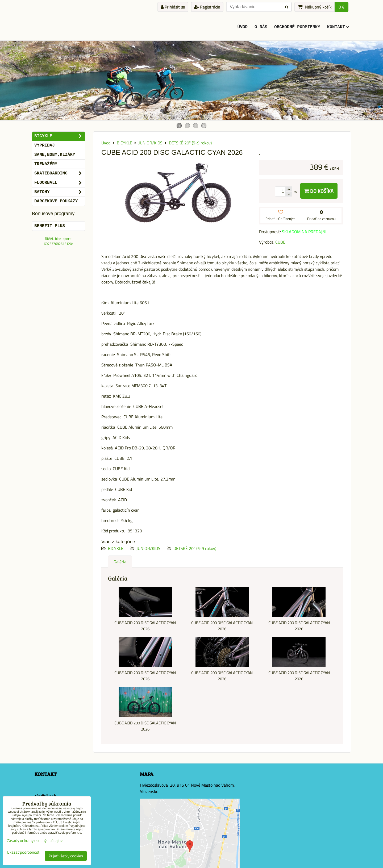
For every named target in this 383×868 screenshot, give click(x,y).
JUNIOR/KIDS (148, 548)
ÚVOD (243, 27)
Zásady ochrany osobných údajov (35, 840)
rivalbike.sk (45, 795)
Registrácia (207, 7)
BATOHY (60, 192)
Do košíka (319, 191)
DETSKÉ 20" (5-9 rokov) (195, 548)
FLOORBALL (60, 183)
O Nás (261, 27)
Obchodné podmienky (297, 27)
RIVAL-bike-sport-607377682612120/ (59, 241)
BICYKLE (116, 548)
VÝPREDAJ (45, 145)
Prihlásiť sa (173, 7)
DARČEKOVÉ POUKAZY (56, 201)
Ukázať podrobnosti (24, 852)
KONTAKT (338, 27)
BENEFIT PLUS (50, 226)
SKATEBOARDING (60, 173)
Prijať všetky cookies (66, 856)
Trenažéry (46, 164)
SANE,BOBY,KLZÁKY (55, 155)
